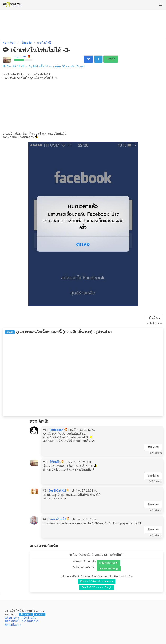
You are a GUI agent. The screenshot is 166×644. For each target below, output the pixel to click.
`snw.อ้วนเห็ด (57, 519)
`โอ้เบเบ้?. (20, 57)
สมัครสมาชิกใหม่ (109, 569)
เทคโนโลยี (44, 43)
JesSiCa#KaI (57, 491)
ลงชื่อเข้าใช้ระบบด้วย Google (97, 587)
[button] (161, 5)
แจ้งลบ (155, 318)
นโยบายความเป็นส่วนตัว (20, 618)
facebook (26, 614)
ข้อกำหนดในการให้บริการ (22, 621)
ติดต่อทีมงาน (13, 625)
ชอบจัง (111, 59)
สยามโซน (9, 43)
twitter (40, 614)
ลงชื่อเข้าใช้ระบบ (108, 563)
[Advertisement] (83, 105)
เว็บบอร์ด (26, 43)
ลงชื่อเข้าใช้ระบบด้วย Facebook (97, 581)
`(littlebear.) (56, 430)
